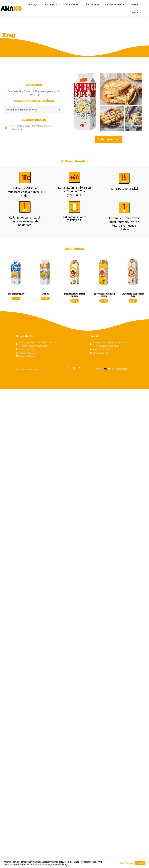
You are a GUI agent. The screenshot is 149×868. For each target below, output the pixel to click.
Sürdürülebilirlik (115, 5)
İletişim (134, 5)
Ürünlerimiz (70, 5)
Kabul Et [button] (140, 863)
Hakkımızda (51, 5)
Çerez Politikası (127, 863)
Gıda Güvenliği (91, 5)
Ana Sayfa (33, 5)
